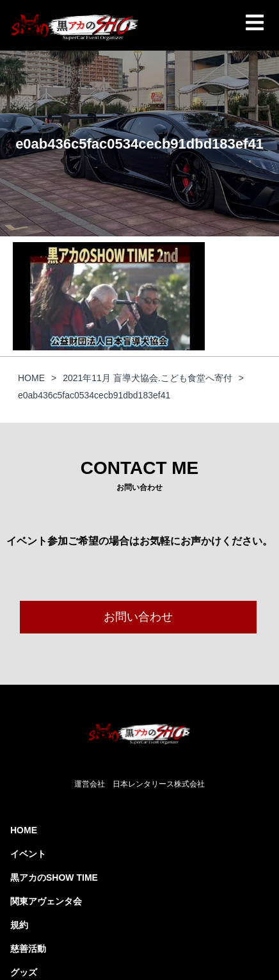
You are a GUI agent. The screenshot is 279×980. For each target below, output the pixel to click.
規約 (19, 925)
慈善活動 (28, 949)
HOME (24, 830)
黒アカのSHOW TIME (54, 878)
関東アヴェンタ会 (46, 901)
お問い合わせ (138, 617)
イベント (28, 854)
